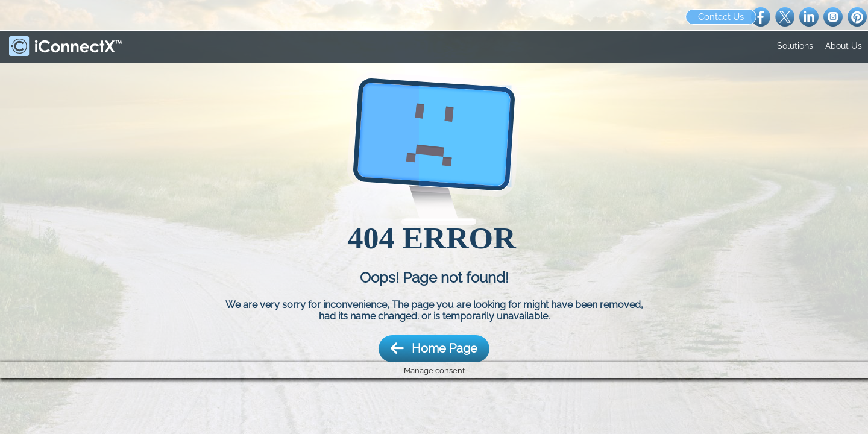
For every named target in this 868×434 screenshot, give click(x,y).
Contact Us (721, 17)
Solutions (795, 46)
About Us (844, 46)
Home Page (434, 349)
